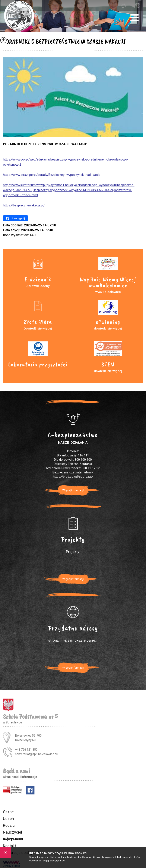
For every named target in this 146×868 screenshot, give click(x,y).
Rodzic (9, 825)
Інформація (13, 839)
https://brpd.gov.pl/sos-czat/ (73, 477)
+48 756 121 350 (137, 5)
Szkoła (9, 812)
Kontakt (9, 846)
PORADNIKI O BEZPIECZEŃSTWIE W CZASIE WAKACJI (64, 41)
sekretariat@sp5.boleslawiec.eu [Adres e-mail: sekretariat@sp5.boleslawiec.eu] (37, 754)
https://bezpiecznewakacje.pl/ (24, 205)
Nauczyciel (12, 832)
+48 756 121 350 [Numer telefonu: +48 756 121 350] (26, 750)
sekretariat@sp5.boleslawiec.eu (124, 6)
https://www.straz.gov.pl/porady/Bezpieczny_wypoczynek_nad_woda (52, 175)
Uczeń (8, 819)
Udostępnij (15, 218)
